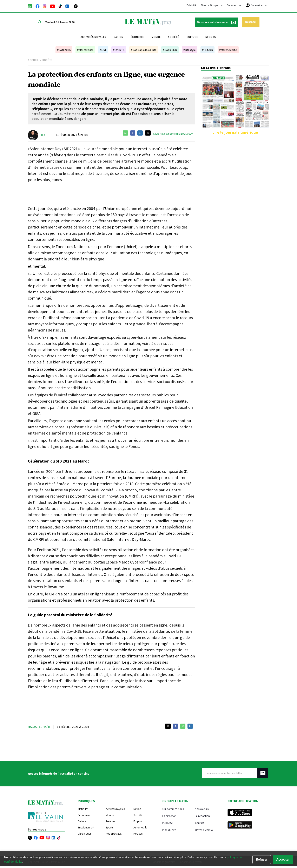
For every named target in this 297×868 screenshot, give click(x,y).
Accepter (283, 859)
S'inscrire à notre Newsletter (216, 22)
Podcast (138, 834)
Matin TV (83, 809)
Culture (192, 37)
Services (234, 5)
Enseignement (86, 827)
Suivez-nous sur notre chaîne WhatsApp (173, 134)
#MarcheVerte (228, 50)
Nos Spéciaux (114, 834)
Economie (84, 815)
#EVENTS (119, 50)
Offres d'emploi (204, 830)
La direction (169, 816)
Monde (156, 37)
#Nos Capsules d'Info (144, 50)
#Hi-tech (207, 50)
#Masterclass (85, 50)
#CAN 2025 (64, 50)
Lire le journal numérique (235, 132)
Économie (137, 37)
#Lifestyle (190, 50)
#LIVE (103, 50)
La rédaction (202, 816)
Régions (110, 821)
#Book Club (170, 50)
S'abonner (251, 22)
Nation (118, 37)
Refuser (262, 859)
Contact (200, 823)
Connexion (256, 5)
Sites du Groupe (212, 5)
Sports (211, 37)
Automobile (140, 827)
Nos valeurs (202, 809)
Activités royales (93, 37)
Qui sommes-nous (173, 809)
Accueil (33, 60)
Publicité (191, 5)
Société (174, 37)
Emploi (138, 821)
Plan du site (169, 830)
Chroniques (85, 834)
